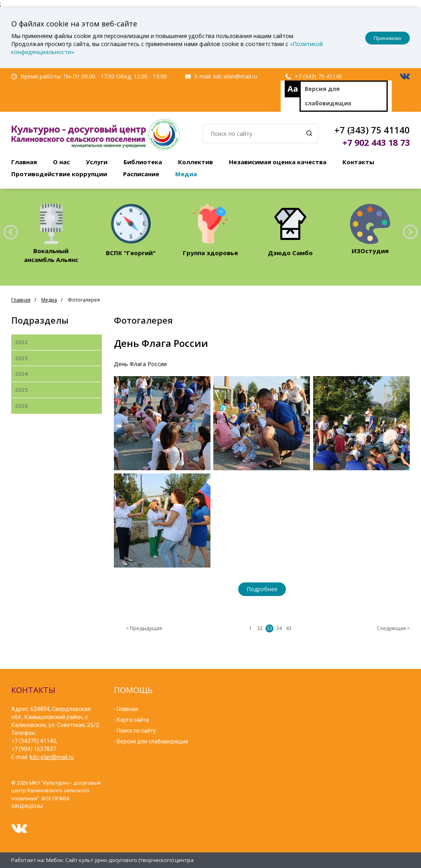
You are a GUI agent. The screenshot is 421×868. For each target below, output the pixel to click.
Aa (293, 89)
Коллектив (195, 162)
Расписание (141, 174)
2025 (22, 390)
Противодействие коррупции (59, 174)
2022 (22, 342)
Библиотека (143, 162)
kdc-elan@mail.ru (235, 76)
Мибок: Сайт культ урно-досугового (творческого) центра (120, 860)
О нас (61, 162)
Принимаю (388, 38)
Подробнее (262, 589)
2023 (22, 358)
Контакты (358, 162)
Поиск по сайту (136, 731)
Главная (24, 162)
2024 (22, 374)
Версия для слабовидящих (328, 96)
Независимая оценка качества (278, 162)
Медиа (186, 174)
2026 (22, 406)
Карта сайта (133, 720)
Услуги (97, 162)
